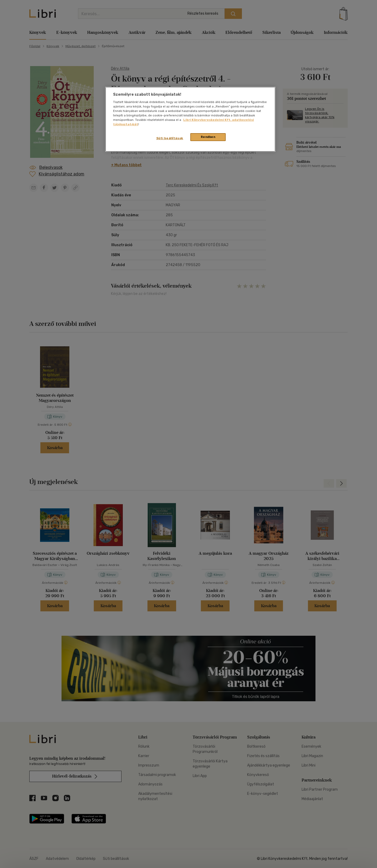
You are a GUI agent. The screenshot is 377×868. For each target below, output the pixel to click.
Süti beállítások (170, 138)
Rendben (208, 137)
